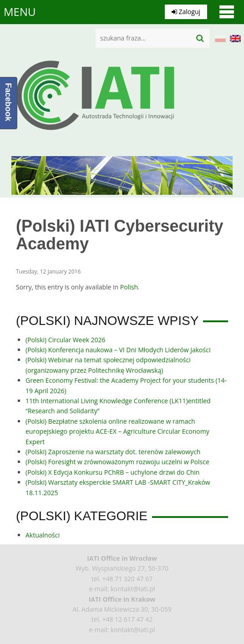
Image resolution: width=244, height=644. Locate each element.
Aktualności (43, 535)
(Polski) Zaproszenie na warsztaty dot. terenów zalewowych (113, 452)
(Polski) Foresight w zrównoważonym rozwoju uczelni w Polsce (117, 462)
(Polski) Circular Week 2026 (66, 340)
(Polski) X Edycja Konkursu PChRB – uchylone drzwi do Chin (112, 472)
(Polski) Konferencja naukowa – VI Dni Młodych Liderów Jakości (118, 350)
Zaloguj (186, 12)
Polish (129, 287)
